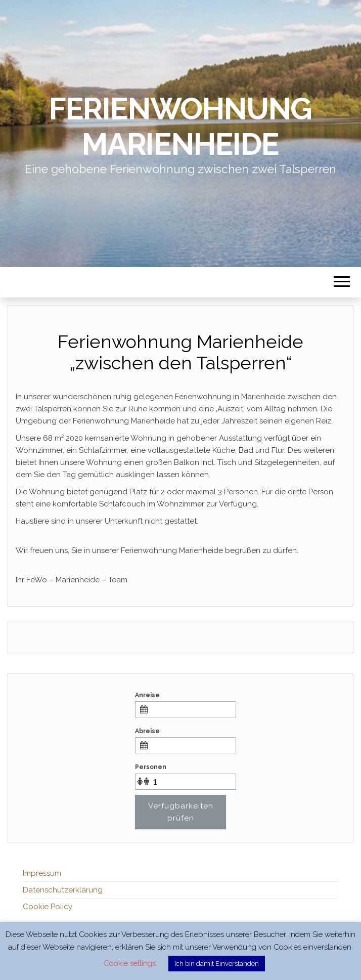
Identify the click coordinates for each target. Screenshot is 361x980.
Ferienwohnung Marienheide (180, 126)
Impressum (42, 873)
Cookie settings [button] (130, 963)
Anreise (147, 695)
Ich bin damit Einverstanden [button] (217, 964)
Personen (151, 767)
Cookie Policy (48, 907)
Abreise (147, 731)
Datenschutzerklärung (63, 890)
